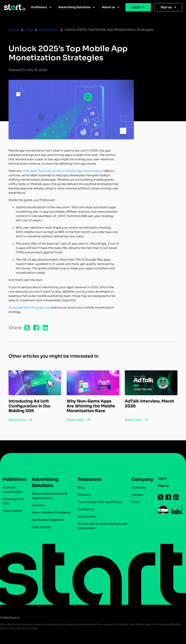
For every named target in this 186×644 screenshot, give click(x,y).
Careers (137, 495)
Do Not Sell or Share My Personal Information (102, 526)
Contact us (86, 509)
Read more (17, 420)
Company (141, 479)
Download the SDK (13, 501)
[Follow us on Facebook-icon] (168, 497)
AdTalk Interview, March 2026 (149, 403)
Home (14, 30)
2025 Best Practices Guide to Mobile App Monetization (62, 171)
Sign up (166, 7)
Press (136, 502)
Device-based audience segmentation (49, 496)
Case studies (12, 511)
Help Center (87, 517)
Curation (38, 505)
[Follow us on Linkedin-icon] (176, 497)
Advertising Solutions (74, 7)
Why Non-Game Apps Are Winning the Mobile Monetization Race (91, 406)
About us (109, 7)
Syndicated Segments (48, 520)
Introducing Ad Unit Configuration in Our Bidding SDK (30, 406)
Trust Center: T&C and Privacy (100, 502)
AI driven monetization (13, 490)
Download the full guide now (29, 308)
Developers (48, 30)
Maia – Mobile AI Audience (51, 513)
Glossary (84, 495)
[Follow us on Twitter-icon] (161, 497)
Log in (136, 7)
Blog (29, 30)
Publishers (39, 7)
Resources (90, 479)
